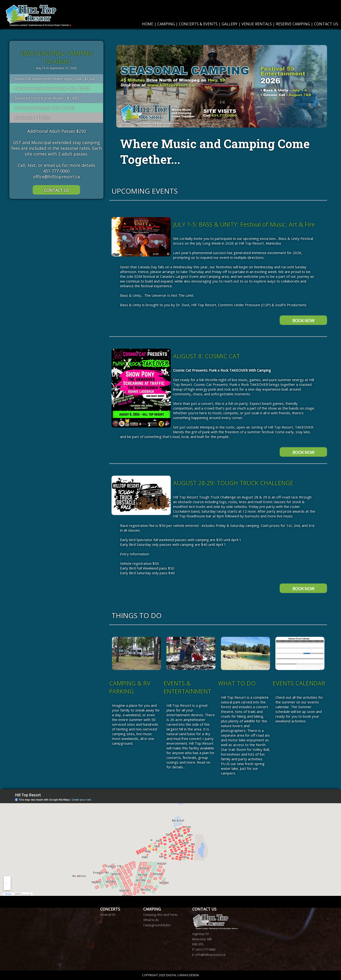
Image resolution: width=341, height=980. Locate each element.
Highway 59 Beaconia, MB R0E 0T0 (202, 939)
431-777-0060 (56, 171)
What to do (151, 920)
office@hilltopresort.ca (56, 177)
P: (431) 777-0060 (204, 949)
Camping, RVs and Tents (161, 915)
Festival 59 (108, 915)
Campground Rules (157, 925)
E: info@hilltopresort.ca (209, 955)
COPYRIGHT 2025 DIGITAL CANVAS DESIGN (170, 975)
